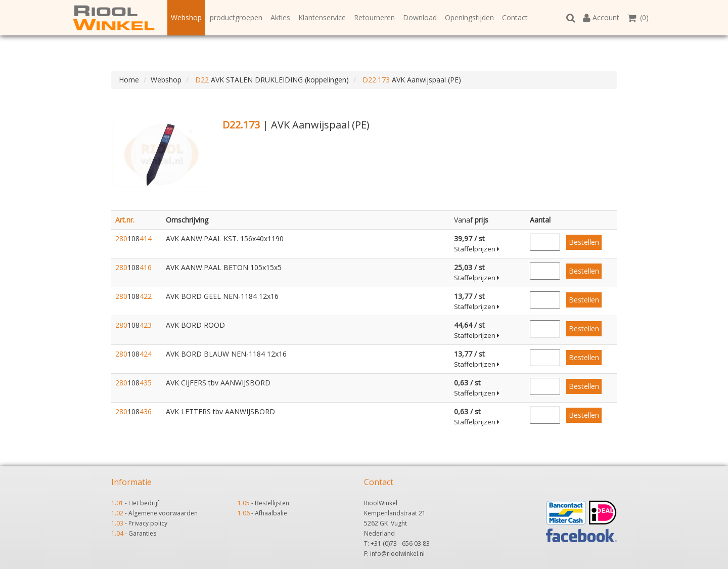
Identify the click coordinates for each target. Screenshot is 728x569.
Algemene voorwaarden (163, 513)
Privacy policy (148, 523)
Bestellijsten (272, 503)
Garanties (142, 533)
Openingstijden (469, 17)
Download (420, 17)
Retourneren (374, 17)
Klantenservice (322, 17)
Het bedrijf (144, 503)
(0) (638, 17)
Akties (280, 17)
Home (129, 80)
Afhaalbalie (271, 513)
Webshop (186, 17)
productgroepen (236, 17)
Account (601, 17)
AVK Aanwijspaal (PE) (411, 80)
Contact (515, 17)
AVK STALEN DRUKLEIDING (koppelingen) (271, 80)
